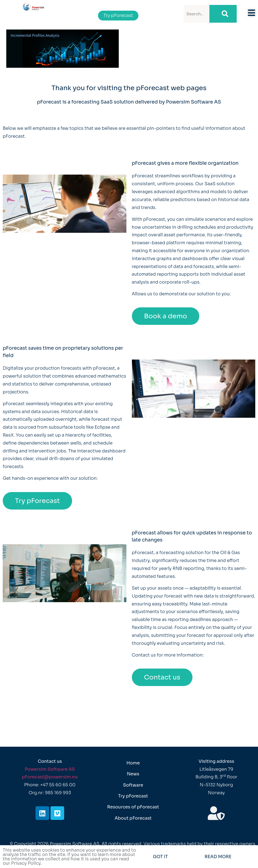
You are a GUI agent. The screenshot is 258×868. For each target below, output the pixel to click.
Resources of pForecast (133, 807)
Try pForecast (133, 796)
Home (133, 763)
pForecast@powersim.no (50, 777)
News (133, 774)
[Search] (223, 14)
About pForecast (133, 818)
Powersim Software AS (50, 769)
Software (133, 785)
